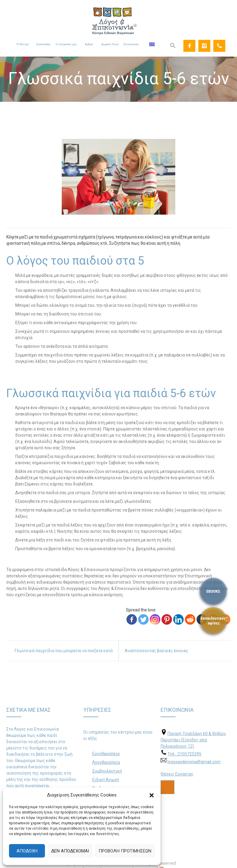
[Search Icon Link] (173, 46)
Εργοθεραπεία (106, 754)
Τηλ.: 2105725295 (184, 754)
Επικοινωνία (131, 44)
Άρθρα (89, 44)
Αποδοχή (27, 851)
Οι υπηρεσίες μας (66, 44)
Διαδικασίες (43, 44)
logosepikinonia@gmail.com (194, 762)
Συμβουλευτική (107, 771)
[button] (152, 795)
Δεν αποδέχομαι (70, 851)
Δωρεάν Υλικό (110, 44)
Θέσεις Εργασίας (177, 774)
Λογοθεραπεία (106, 762)
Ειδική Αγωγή (106, 780)
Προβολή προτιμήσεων (125, 851)
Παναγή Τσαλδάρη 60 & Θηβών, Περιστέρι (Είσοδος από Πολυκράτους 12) (194, 740)
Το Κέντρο (22, 44)
